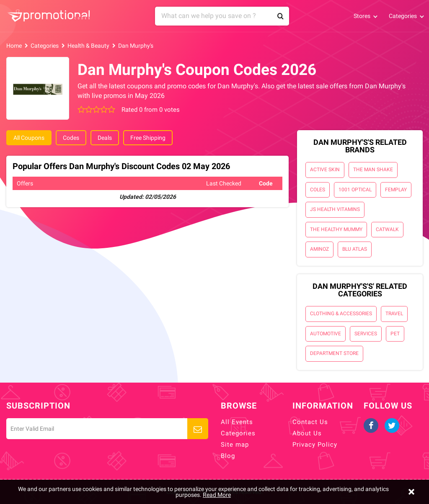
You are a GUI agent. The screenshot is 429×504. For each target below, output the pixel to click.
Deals (105, 138)
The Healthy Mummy (336, 229)
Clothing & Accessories (341, 314)
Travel (394, 314)
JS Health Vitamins (335, 209)
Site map (235, 445)
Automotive (326, 334)
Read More (217, 495)
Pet (395, 334)
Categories (403, 16)
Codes (71, 138)
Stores (362, 16)
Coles (318, 190)
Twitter (392, 426)
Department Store (334, 353)
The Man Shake (373, 170)
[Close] (411, 492)
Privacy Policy (315, 445)
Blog (228, 456)
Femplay (396, 190)
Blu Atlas (355, 249)
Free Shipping (148, 138)
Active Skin (325, 170)
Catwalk (387, 229)
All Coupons (29, 138)
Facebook (371, 426)
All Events (237, 422)
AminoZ (319, 249)
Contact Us (310, 422)
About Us (307, 433)
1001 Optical (355, 190)
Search (281, 16)
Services (366, 334)
